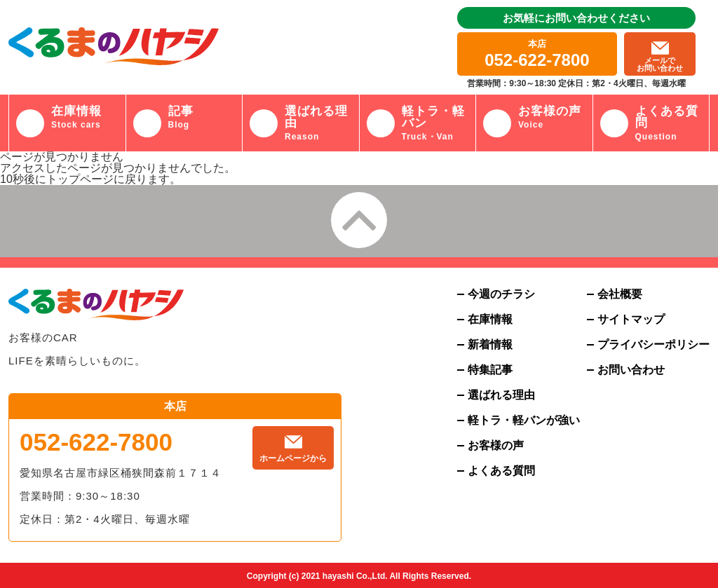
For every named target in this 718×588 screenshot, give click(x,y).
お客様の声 (496, 446)
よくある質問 (501, 471)
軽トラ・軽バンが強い (524, 421)
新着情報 (490, 345)
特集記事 (490, 370)
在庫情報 (490, 320)
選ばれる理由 (501, 395)
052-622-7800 (96, 442)
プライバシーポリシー (653, 345)
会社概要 (620, 294)
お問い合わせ (631, 370)
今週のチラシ (501, 294)
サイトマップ (631, 320)
